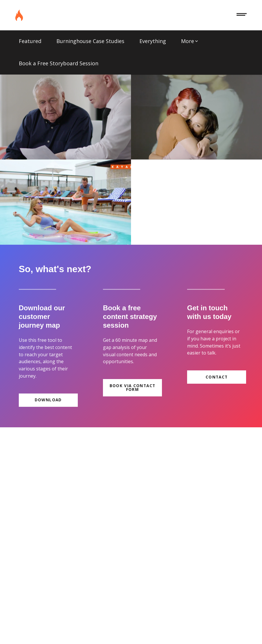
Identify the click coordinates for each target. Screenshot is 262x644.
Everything (153, 41)
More (190, 41)
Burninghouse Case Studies (90, 41)
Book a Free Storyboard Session (59, 63)
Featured (30, 41)
